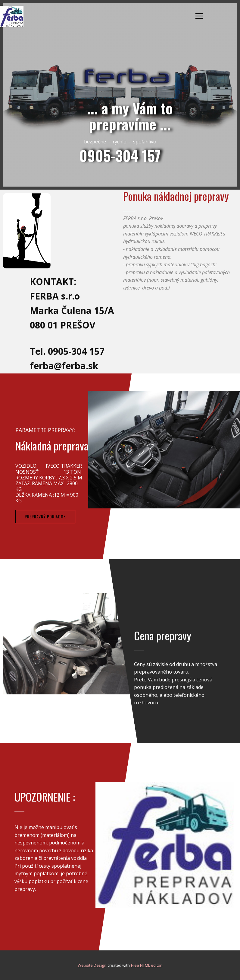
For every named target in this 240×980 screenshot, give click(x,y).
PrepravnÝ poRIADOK (45, 516)
